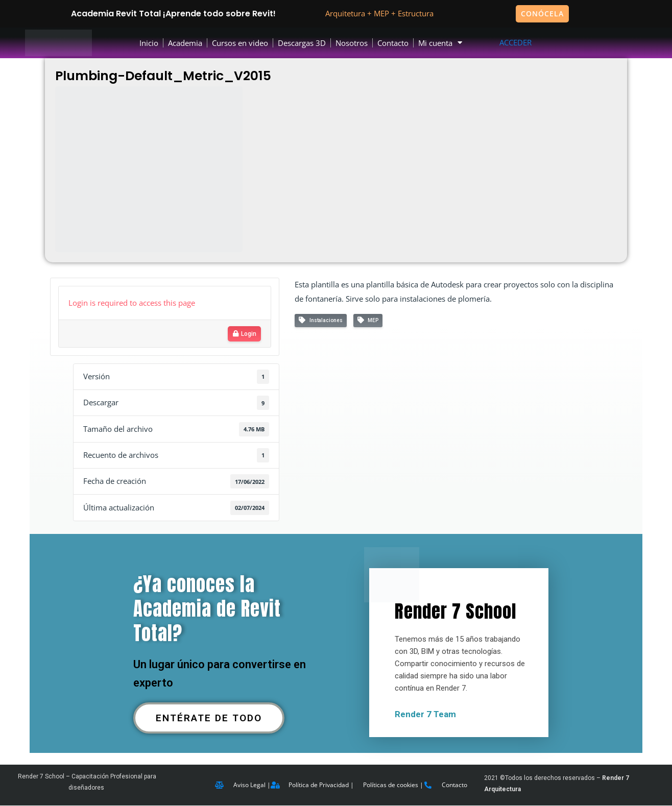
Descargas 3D (302, 43)
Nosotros (352, 43)
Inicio (149, 43)
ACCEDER (515, 42)
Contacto (393, 43)
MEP (368, 320)
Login (244, 334)
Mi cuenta (440, 43)
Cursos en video (240, 43)
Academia (185, 43)
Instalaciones (320, 320)
